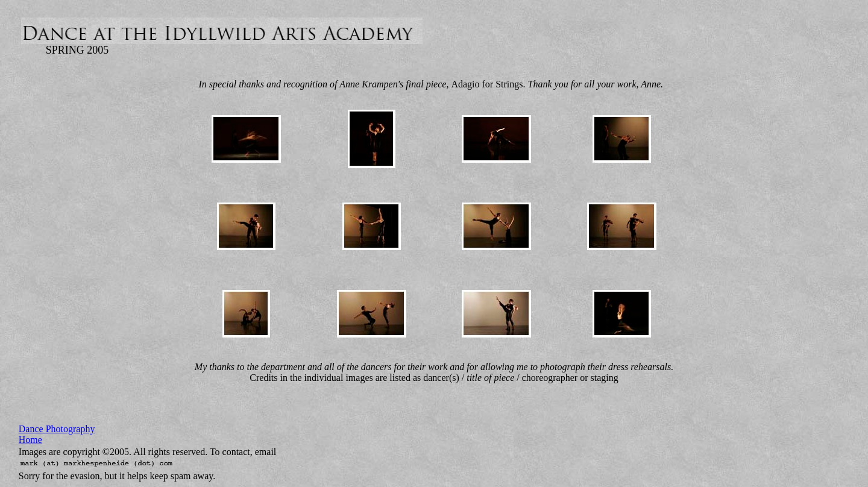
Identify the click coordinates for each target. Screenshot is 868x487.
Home (30, 440)
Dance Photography (57, 429)
